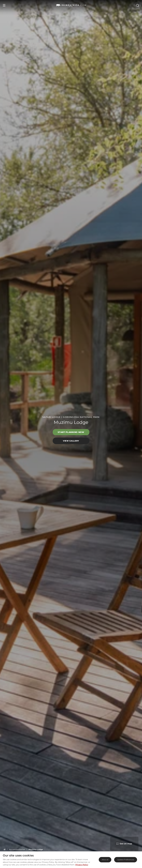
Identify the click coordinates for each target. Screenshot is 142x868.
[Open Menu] (4, 5)
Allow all (105, 860)
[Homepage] (5, 849)
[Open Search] (137, 5)
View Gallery (71, 441)
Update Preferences (126, 860)
